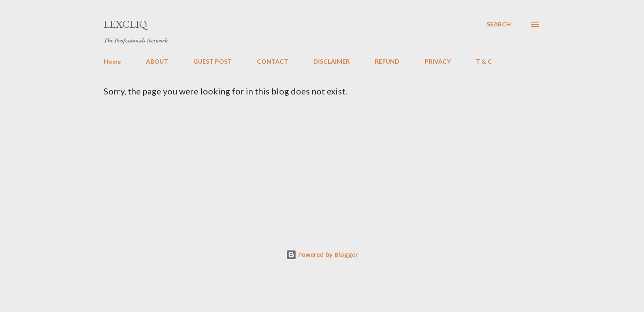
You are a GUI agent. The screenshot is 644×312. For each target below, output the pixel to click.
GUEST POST (213, 61)
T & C (484, 61)
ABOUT (157, 61)
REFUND (387, 61)
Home (112, 61)
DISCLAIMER (332, 61)
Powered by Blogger (322, 255)
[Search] (499, 24)
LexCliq (125, 24)
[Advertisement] (351, 161)
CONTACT (273, 61)
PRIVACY (438, 61)
